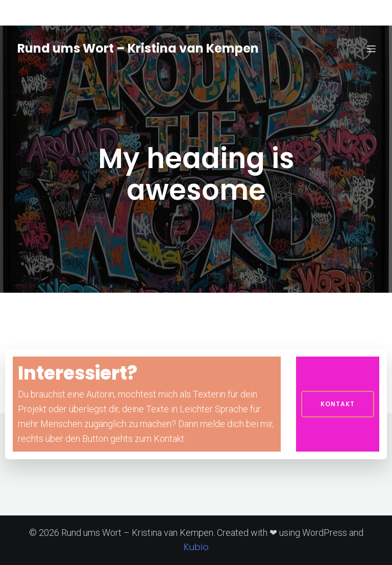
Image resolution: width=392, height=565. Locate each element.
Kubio (196, 547)
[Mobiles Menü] (371, 49)
